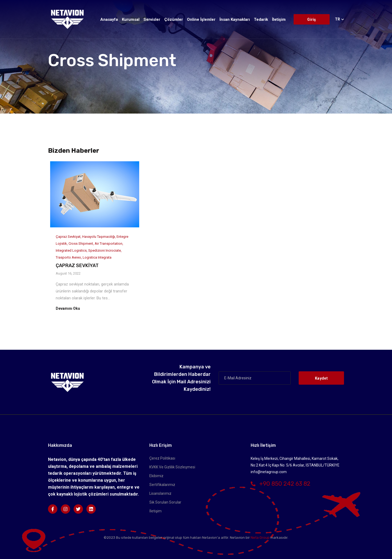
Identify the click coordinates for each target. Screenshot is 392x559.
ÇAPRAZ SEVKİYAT (77, 266)
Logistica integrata (97, 257)
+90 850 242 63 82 (281, 484)
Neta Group (260, 538)
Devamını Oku (68, 308)
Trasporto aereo (68, 257)
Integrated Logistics (71, 250)
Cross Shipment (81, 244)
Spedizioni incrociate (105, 250)
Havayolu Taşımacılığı (99, 237)
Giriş (311, 19)
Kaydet (321, 378)
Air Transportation (109, 244)
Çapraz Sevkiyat (68, 237)
